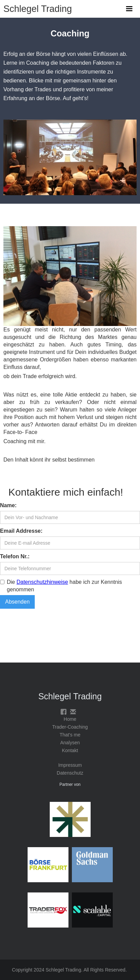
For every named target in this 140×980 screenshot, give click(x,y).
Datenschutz (70, 773)
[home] (36, 6)
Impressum (70, 765)
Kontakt (70, 750)
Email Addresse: (21, 531)
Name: (8, 505)
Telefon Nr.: (15, 556)
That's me (70, 735)
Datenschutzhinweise (42, 582)
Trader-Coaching (70, 727)
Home (70, 719)
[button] (129, 9)
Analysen (70, 743)
